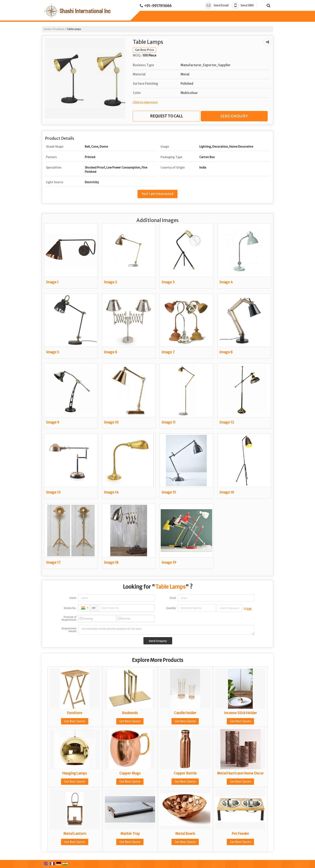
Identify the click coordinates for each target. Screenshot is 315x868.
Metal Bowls (185, 834)
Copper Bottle (185, 773)
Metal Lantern (75, 834)
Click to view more (145, 102)
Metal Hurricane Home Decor (240, 773)
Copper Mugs (130, 773)
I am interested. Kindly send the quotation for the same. (166, 630)
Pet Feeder (240, 834)
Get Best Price (144, 50)
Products (59, 29)
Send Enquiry (234, 116)
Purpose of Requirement (69, 618)
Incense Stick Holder (240, 713)
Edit (248, 609)
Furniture (75, 713)
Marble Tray (130, 834)
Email (173, 598)
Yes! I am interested (157, 194)
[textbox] (229, 608)
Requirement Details (69, 630)
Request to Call (166, 116)
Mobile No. (70, 608)
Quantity (171, 608)
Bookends (130, 713)
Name (73, 598)
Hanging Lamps (75, 773)
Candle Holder (185, 713)
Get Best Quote (75, 721)
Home (47, 29)
